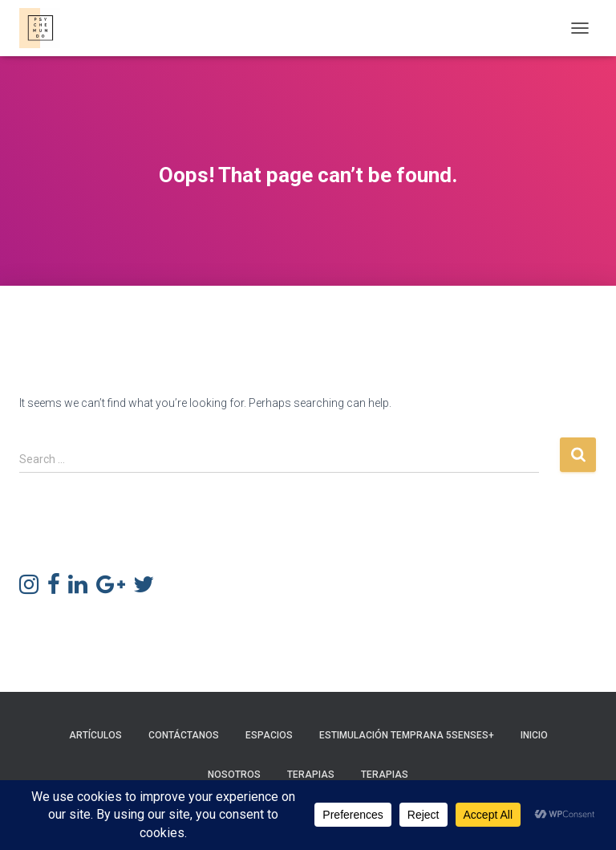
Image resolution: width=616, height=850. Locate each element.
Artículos (95, 735)
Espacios (269, 735)
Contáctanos (184, 735)
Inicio (534, 735)
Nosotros (234, 775)
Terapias (311, 775)
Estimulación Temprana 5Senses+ (407, 735)
